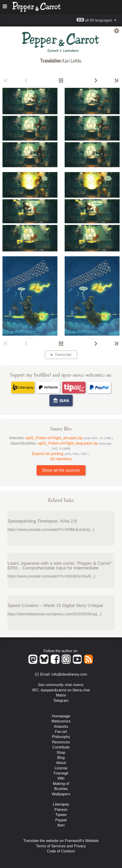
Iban (61, 825)
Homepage (61, 716)
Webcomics (61, 721)
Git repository (61, 459)
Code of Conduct (61, 851)
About (61, 763)
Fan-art (61, 732)
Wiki (61, 778)
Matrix (61, 695)
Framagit (61, 773)
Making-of (61, 784)
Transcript (63, 355)
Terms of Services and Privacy (61, 846)
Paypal (61, 820)
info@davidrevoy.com (69, 675)
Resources (61, 742)
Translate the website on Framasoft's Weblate (61, 841)
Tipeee (61, 815)
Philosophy (61, 737)
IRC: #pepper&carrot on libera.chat (61, 690)
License (61, 768)
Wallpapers (61, 794)
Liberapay (61, 804)
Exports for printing (61, 454)
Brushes (61, 789)
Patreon (61, 810)
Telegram (61, 701)
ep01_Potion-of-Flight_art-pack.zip (69, 438)
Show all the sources (61, 470)
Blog (61, 758)
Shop (61, 753)
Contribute (61, 747)
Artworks (61, 727)
